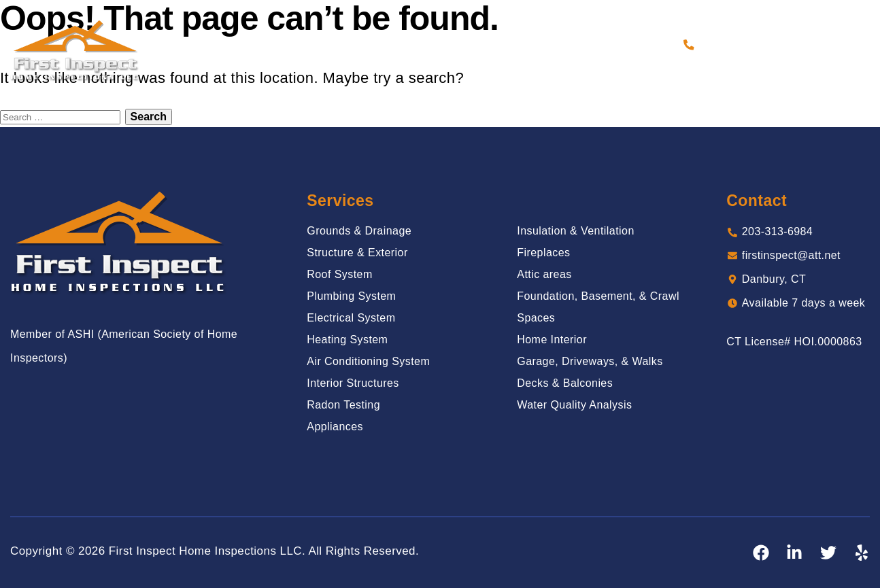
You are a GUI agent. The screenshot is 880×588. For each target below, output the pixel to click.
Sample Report (558, 45)
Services (367, 45)
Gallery (426, 45)
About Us (306, 45)
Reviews (483, 45)
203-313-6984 (735, 45)
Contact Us (642, 45)
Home (254, 45)
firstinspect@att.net (792, 257)
